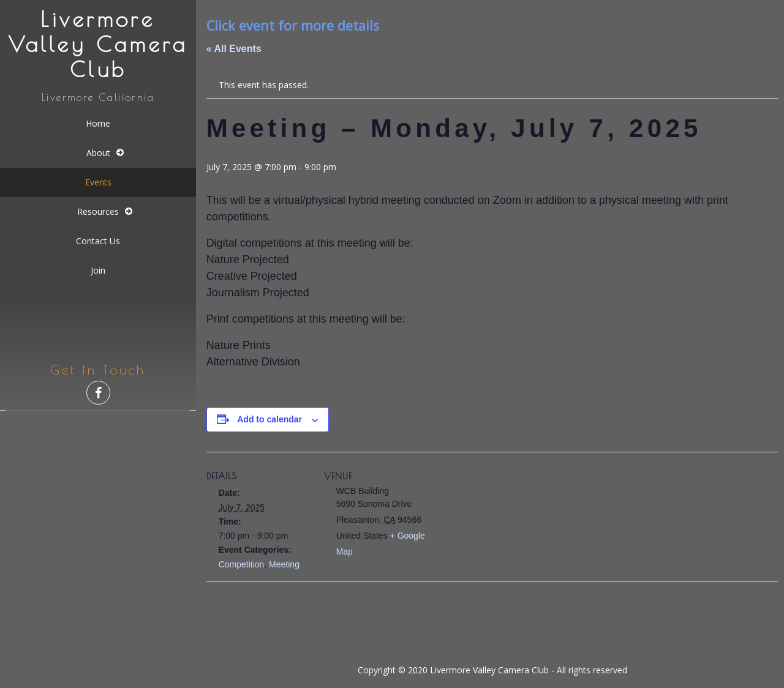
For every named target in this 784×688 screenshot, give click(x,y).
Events (98, 182)
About (98, 153)
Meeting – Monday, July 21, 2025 (694, 604)
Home (98, 123)
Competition (242, 564)
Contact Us (98, 241)
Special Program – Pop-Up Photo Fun (314, 604)
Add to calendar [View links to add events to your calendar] (269, 419)
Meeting (284, 564)
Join (98, 270)
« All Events (234, 49)
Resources (98, 211)
